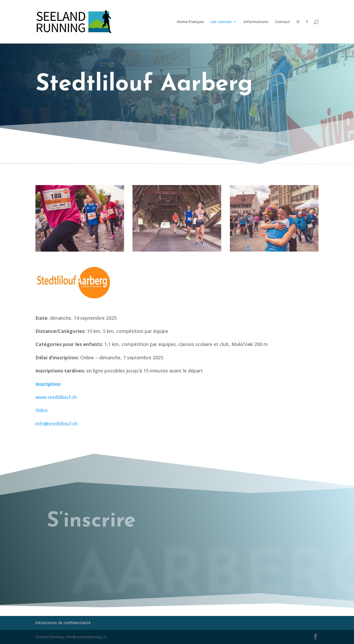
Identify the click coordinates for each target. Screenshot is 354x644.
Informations (256, 22)
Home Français (190, 22)
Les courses (221, 22)
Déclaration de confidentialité (63, 623)
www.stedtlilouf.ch (56, 397)
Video (42, 410)
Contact (282, 22)
